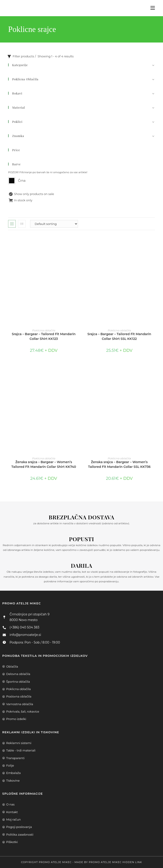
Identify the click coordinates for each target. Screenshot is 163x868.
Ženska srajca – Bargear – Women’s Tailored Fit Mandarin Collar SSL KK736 (119, 464)
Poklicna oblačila (44, 330)
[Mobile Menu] (151, 8)
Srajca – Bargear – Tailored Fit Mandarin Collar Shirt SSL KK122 (119, 336)
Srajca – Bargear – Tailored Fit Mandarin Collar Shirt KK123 (44, 336)
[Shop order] (54, 224)
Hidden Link (132, 862)
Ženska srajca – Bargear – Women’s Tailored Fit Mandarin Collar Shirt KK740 (44, 464)
